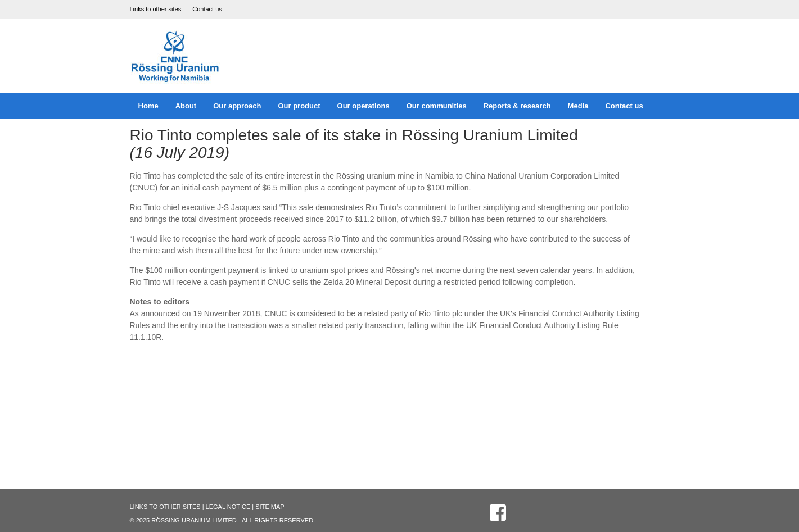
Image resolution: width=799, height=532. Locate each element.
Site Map (270, 507)
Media (578, 106)
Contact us (207, 9)
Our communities (437, 106)
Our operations (364, 106)
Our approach (237, 106)
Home (148, 106)
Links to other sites (156, 9)
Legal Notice (228, 507)
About (186, 106)
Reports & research (517, 106)
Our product (299, 106)
